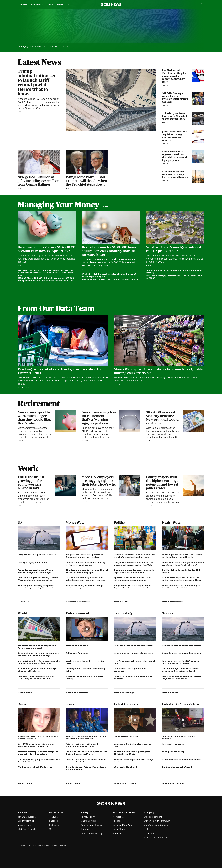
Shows (61, 5)
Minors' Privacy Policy (92, 833)
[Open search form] (202, 5)
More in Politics (122, 602)
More (106, 207)
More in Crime (25, 783)
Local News (36, 5)
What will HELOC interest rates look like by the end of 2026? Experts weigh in (109, 275)
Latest (23, 5)
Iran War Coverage (27, 817)
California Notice (89, 821)
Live (50, 5)
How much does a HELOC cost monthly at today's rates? (110, 279)
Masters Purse (24, 825)
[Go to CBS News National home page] (111, 5)
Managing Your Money (30, 46)
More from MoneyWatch (78, 602)
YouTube (54, 817)
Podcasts (117, 821)
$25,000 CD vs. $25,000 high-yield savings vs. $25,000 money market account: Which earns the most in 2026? (46, 279)
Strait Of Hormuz (26, 821)
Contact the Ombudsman (157, 838)
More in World (25, 693)
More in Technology (124, 693)
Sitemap (117, 833)
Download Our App (122, 825)
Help (147, 829)
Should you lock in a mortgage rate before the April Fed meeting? (174, 271)
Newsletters (119, 817)
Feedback (149, 833)
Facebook (54, 821)
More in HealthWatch (172, 602)
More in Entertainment (77, 693)
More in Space (73, 783)
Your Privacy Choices (91, 825)
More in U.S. (24, 602)
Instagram (54, 825)
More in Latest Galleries (126, 783)
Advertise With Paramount (157, 821)
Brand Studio (119, 829)
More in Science (170, 693)
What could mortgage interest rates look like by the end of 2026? (174, 277)
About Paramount (153, 817)
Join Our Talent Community (158, 825)
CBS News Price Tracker (56, 46)
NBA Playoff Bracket (27, 829)
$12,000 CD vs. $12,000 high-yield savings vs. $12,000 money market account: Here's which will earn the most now (45, 273)
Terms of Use (87, 829)
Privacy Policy (88, 817)
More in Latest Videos (173, 783)
